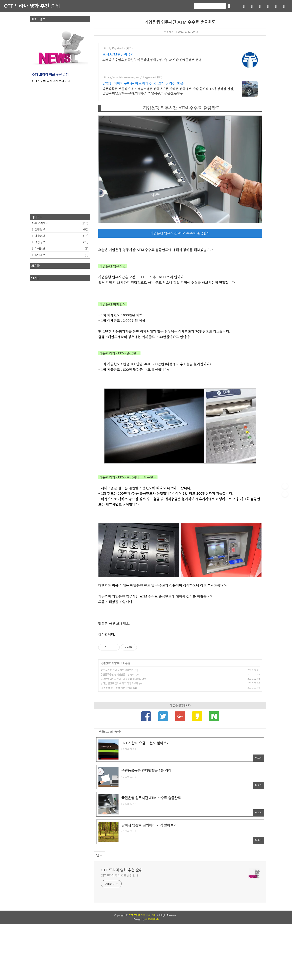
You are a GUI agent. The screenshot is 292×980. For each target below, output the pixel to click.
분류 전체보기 (60, 223)
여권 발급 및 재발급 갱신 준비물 (116, 744)
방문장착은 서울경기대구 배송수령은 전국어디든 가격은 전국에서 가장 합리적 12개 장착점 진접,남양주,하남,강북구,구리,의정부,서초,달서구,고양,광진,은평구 (168, 91)
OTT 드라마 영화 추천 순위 (32, 6)
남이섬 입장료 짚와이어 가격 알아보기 (119, 740)
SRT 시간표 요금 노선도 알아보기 (117, 726)
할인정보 (61, 255)
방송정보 (61, 236)
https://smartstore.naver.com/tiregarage (128, 77)
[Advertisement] (180, 643)
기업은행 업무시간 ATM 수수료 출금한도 (180, 22)
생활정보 (167, 32)
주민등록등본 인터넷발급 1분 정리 (117, 731)
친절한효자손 (152, 975)
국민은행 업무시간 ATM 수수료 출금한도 (121, 735)
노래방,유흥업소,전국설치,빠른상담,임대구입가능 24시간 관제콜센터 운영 (152, 60)
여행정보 (61, 249)
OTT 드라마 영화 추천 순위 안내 (119, 932)
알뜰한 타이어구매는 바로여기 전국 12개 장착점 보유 (143, 83)
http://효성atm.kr (114, 48)
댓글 (99, 911)
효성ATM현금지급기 (118, 54)
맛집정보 (61, 242)
